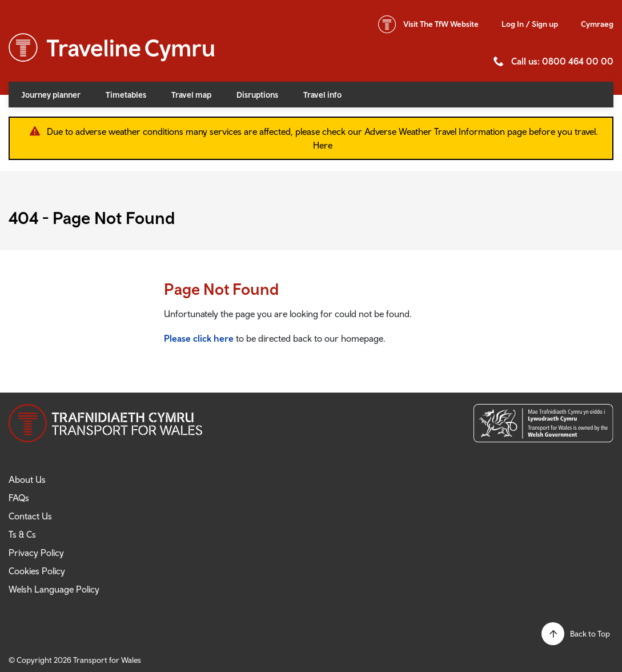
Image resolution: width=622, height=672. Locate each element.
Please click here (199, 338)
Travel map (191, 95)
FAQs (19, 498)
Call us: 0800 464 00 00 (562, 61)
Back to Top (590, 634)
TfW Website (441, 24)
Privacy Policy (36, 553)
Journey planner (51, 95)
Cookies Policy (37, 571)
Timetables (126, 95)
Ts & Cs (22, 534)
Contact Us (30, 516)
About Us (27, 479)
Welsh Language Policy (54, 589)
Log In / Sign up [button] (530, 24)
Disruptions (257, 95)
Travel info (322, 95)
